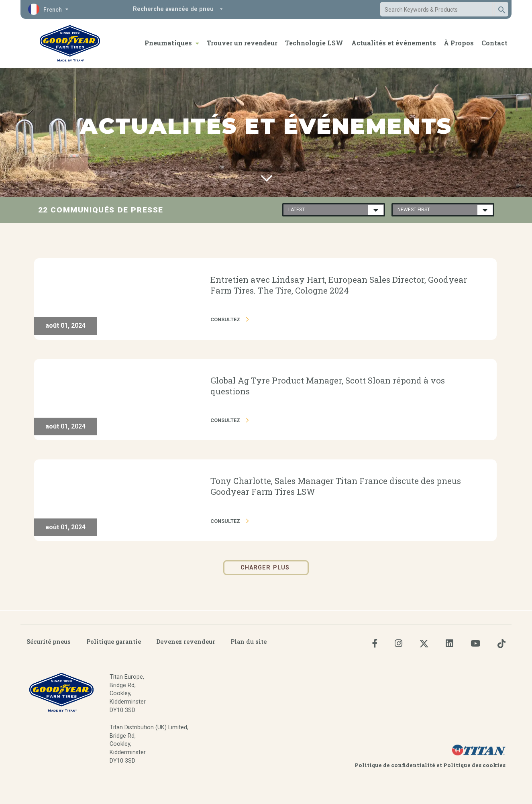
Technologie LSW (314, 43)
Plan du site (249, 642)
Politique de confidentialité (395, 765)
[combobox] (436, 10)
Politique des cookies (474, 765)
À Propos (459, 43)
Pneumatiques (168, 43)
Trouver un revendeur (242, 43)
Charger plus (266, 568)
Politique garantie (114, 642)
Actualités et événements (394, 43)
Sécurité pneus (49, 642)
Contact (494, 43)
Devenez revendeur (186, 642)
